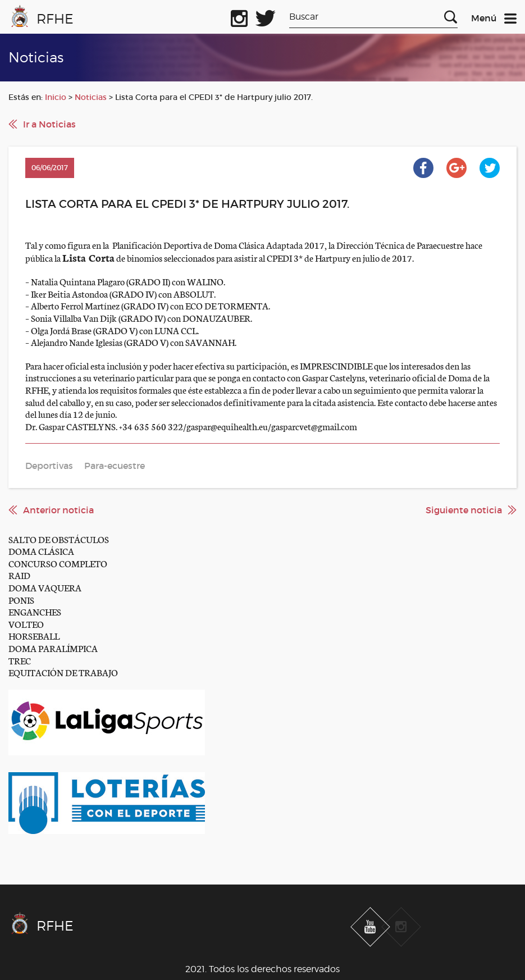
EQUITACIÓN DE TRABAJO (63, 672)
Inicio (56, 97)
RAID (19, 575)
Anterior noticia (58, 510)
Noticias (91, 97)
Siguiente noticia (464, 510)
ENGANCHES (35, 611)
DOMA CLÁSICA (41, 551)
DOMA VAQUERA (45, 587)
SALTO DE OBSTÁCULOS (59, 539)
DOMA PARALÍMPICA (53, 648)
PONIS (21, 600)
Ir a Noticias (49, 124)
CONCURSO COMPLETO (58, 563)
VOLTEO (26, 624)
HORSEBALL (34, 635)
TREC (20, 660)
